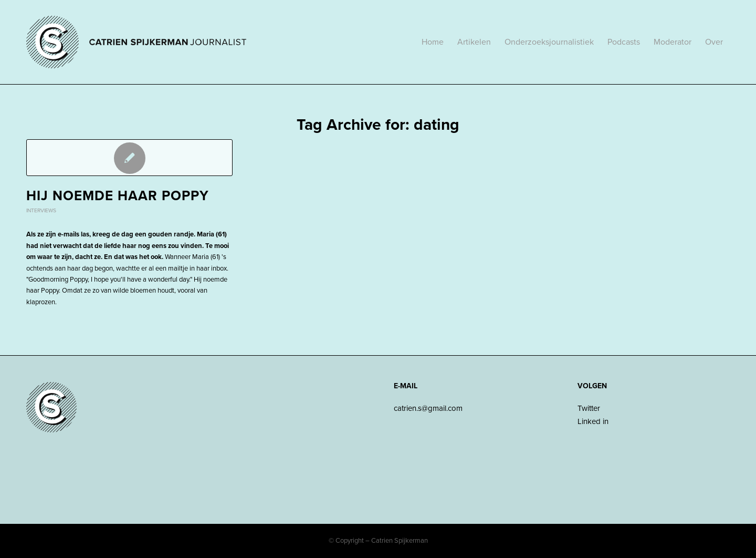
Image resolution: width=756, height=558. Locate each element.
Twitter (589, 408)
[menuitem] (433, 42)
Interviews (41, 210)
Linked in (593, 421)
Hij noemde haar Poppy (118, 196)
